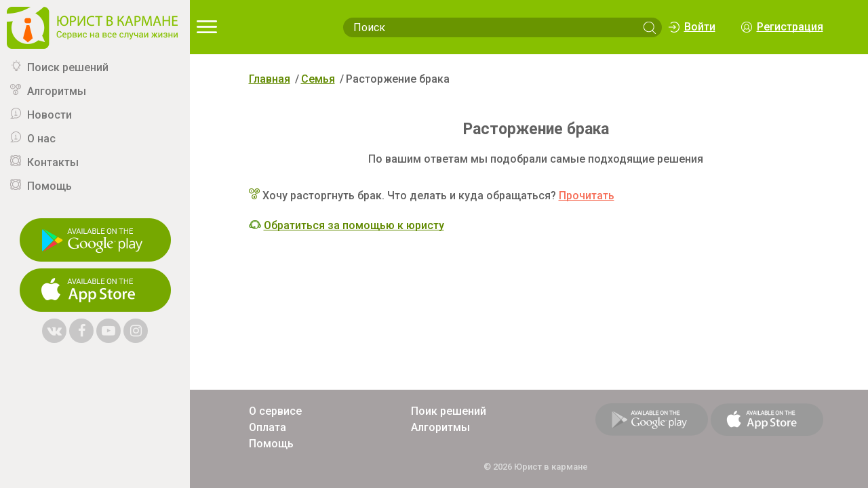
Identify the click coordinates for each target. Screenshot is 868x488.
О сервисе (275, 411)
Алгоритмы (57, 91)
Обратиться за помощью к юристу (354, 225)
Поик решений (449, 411)
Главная (270, 79)
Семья (318, 79)
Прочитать (587, 196)
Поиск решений (68, 67)
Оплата (268, 427)
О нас (41, 139)
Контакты (53, 162)
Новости (50, 115)
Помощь (50, 186)
